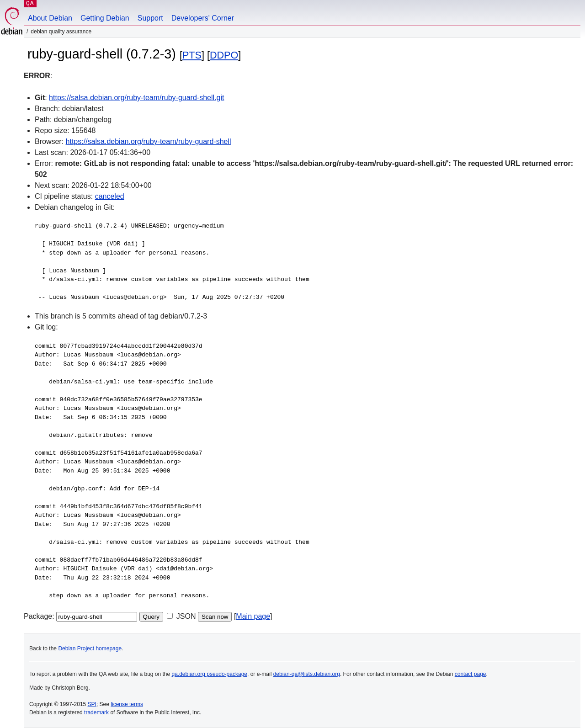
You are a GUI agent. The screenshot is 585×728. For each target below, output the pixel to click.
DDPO (224, 55)
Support (150, 18)
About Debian (50, 18)
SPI (92, 704)
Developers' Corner (203, 18)
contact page (471, 674)
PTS (192, 55)
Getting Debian (105, 18)
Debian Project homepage (90, 648)
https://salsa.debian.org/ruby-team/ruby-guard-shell (149, 141)
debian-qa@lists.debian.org (307, 674)
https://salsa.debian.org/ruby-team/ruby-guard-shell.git (136, 98)
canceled (110, 196)
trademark (96, 712)
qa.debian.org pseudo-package (210, 674)
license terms (127, 704)
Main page (253, 616)
